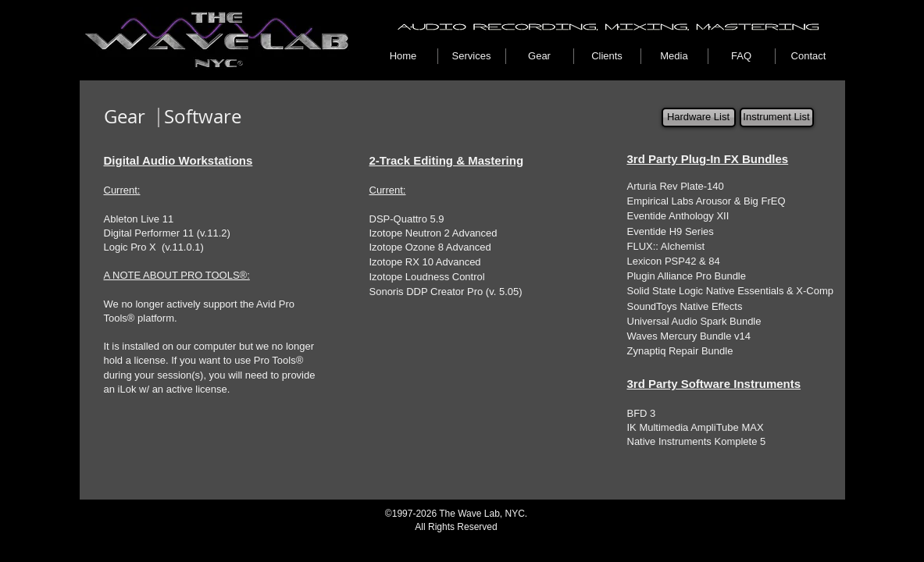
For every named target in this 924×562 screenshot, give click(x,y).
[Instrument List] (777, 117)
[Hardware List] (699, 117)
